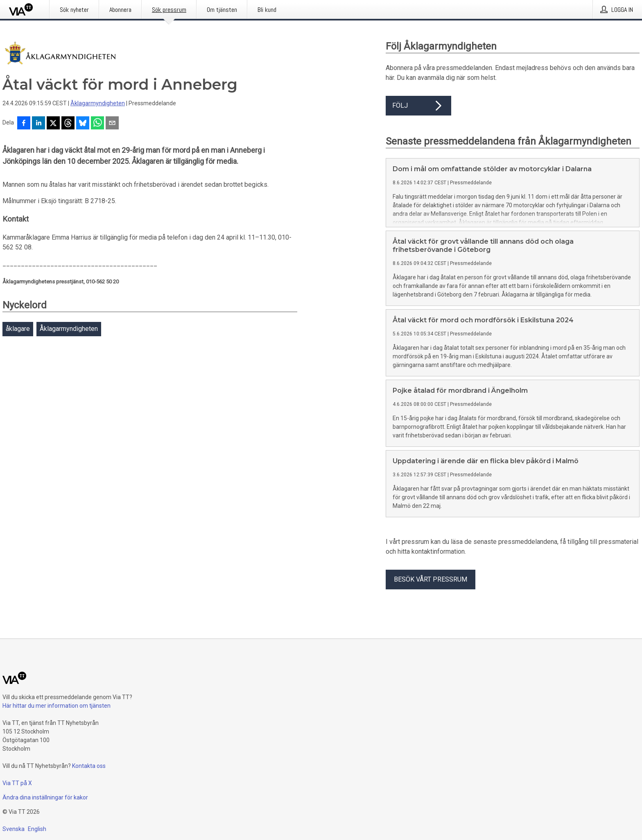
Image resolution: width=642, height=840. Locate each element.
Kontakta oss (89, 766)
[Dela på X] (53, 124)
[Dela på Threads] (68, 124)
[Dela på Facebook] (24, 124)
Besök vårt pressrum (431, 579)
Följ (418, 106)
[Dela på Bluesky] (83, 124)
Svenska (14, 829)
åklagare (18, 329)
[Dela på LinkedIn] (38, 124)
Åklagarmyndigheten (98, 103)
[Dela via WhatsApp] (97, 124)
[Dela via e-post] (112, 124)
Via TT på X (17, 783)
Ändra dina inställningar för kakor (45, 797)
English (37, 829)
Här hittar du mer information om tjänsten (57, 706)
